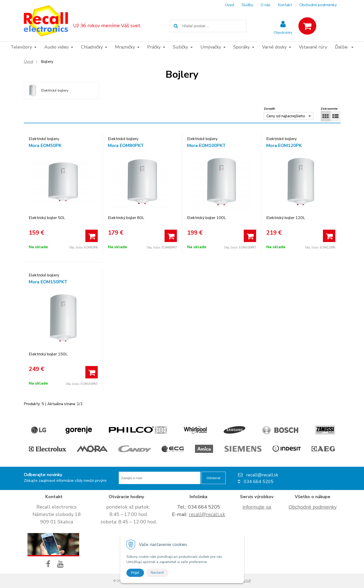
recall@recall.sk (207, 514)
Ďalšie (344, 47)
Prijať (135, 573)
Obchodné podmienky (318, 5)
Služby (247, 5)
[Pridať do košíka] (92, 236)
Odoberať (214, 478)
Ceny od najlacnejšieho (286, 116)
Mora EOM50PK (45, 146)
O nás (266, 5)
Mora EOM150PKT (48, 282)
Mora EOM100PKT (206, 146)
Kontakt (285, 5)
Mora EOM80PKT (126, 146)
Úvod (229, 5)
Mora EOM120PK (284, 146)
